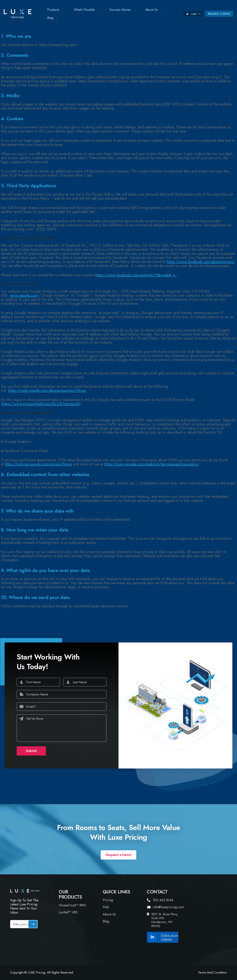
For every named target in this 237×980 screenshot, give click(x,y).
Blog (50, 18)
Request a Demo (219, 14)
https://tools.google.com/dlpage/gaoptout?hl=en (47, 391)
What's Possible (84, 10)
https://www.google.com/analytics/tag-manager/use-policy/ (152, 464)
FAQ (106, 907)
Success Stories (120, 10)
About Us (152, 10)
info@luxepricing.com (165, 907)
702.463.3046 (160, 900)
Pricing (108, 900)
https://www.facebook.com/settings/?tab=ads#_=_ (136, 275)
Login (193, 14)
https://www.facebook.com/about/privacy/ (201, 262)
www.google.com (24, 295)
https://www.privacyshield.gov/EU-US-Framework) (41, 404)
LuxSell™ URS (68, 912)
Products (53, 10)
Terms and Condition (212, 972)
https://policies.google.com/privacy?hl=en (39, 464)
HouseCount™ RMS (72, 905)
